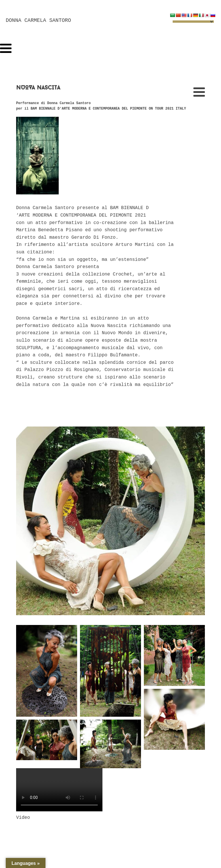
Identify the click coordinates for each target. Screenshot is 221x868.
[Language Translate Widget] (193, 22)
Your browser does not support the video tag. (59, 790)
